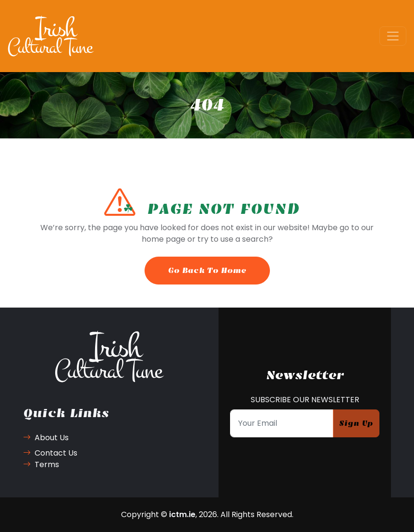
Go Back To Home (207, 270)
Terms (41, 464)
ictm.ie (182, 514)
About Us (46, 438)
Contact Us (50, 453)
